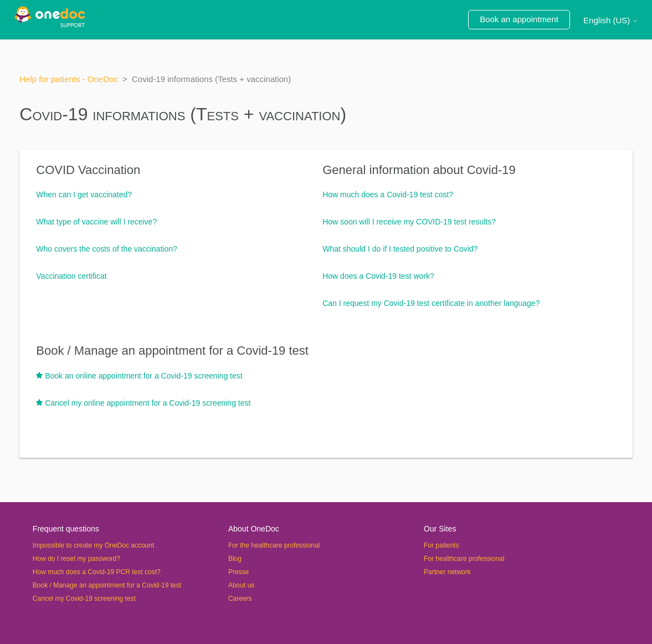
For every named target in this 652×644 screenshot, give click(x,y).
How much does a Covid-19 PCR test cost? (97, 572)
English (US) (611, 20)
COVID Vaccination (88, 170)
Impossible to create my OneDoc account (93, 545)
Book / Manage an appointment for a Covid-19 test (172, 351)
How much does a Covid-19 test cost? (388, 195)
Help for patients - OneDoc (69, 79)
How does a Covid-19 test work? (378, 276)
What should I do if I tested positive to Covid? (400, 249)
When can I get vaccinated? (84, 195)
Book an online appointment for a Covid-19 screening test (143, 376)
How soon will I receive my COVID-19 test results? (409, 222)
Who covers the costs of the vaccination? (106, 249)
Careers (240, 599)
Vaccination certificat (71, 276)
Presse (238, 572)
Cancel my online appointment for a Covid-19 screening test (148, 403)
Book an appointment (519, 19)
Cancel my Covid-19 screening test (84, 599)
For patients (441, 545)
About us (241, 585)
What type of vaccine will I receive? (96, 222)
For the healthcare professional (274, 545)
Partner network (447, 572)
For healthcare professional (464, 559)
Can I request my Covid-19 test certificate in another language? (431, 303)
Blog (235, 559)
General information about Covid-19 (419, 170)
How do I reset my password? (76, 559)
